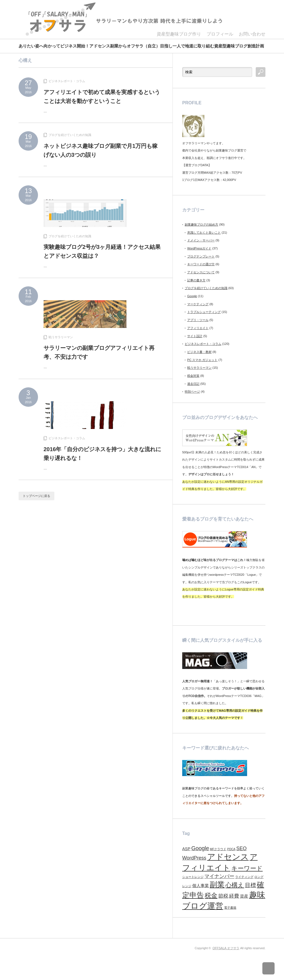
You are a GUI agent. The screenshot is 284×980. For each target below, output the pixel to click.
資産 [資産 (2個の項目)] (244, 896)
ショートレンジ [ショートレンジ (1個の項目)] (193, 877)
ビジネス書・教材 (199, 352)
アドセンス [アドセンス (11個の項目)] (228, 857)
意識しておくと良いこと (204, 233)
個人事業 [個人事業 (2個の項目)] (201, 886)
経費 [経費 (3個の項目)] (234, 896)
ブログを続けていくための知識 (70, 135)
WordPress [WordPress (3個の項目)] (194, 858)
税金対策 (193, 376)
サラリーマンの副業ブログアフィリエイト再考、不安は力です (99, 352)
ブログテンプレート (201, 256)
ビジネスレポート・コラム (67, 81)
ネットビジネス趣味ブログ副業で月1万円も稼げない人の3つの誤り (101, 150)
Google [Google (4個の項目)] (200, 848)
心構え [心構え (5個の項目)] (235, 885)
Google (192, 296)
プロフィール (220, 34)
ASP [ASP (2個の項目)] (186, 849)
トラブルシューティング (204, 312)
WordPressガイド (199, 248)
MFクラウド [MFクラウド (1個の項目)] (218, 849)
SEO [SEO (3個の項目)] (241, 848)
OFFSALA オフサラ (226, 948)
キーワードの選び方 (201, 264)
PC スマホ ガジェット (202, 360)
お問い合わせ (252, 34)
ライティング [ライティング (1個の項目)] (244, 877)
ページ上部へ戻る (272, 968)
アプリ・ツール (198, 320)
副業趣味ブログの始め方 (201, 224)
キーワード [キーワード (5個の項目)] (247, 868)
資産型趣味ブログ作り (179, 34)
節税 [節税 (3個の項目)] (223, 896)
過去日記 (193, 384)
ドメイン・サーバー (201, 240)
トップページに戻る (36, 496)
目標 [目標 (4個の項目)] (250, 885)
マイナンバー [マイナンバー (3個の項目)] (219, 876)
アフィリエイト (198, 328)
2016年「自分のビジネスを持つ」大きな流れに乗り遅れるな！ (102, 454)
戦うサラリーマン (61, 337)
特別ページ (192, 392)
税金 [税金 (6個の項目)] (211, 895)
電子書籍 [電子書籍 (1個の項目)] (230, 908)
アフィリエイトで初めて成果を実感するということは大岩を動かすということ (102, 97)
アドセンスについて (201, 272)
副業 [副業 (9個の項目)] (217, 885)
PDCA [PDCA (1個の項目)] (231, 849)
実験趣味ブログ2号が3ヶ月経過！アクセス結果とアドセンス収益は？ (102, 251)
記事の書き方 (196, 280)
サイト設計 (195, 336)
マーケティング (198, 304)
